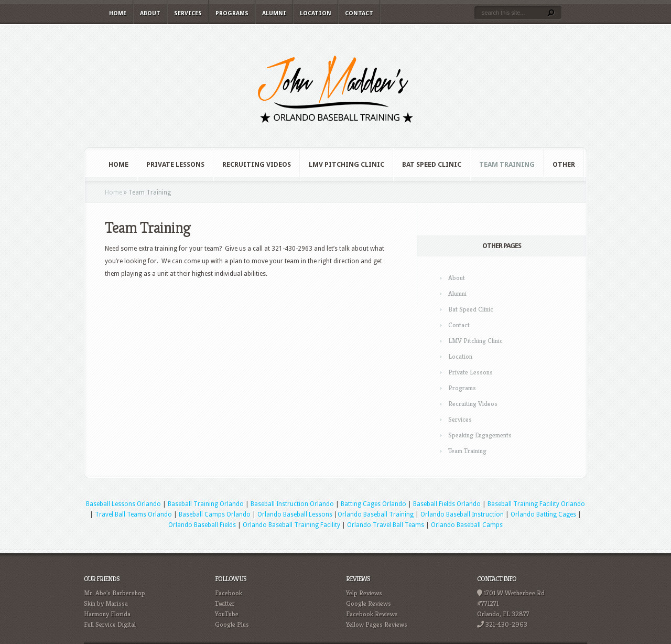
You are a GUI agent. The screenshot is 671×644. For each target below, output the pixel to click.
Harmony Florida (107, 614)
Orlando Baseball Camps (467, 525)
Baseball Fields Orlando (447, 504)
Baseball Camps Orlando (215, 514)
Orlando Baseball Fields (202, 525)
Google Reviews (369, 603)
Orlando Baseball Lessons (295, 514)
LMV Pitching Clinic (347, 164)
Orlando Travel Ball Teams (386, 525)
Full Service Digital (110, 624)
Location (316, 13)
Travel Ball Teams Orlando (133, 514)
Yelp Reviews (364, 593)
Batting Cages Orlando (374, 504)
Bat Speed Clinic (432, 164)
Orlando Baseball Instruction (462, 514)
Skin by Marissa (106, 603)
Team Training (507, 164)
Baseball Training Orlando (206, 504)
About (150, 13)
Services (188, 13)
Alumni (274, 13)
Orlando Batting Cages (543, 514)
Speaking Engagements (480, 435)
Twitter (225, 603)
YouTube (227, 614)
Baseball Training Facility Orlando (536, 504)
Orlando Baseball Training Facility (291, 525)
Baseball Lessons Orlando (123, 504)
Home (118, 13)
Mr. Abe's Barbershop (115, 593)
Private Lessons (175, 164)
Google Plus (232, 624)
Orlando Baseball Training (376, 514)
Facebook (229, 593)
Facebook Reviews (372, 614)
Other (564, 164)
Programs (232, 13)
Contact (359, 13)
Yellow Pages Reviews (377, 624)
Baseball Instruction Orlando (292, 504)
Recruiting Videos (257, 164)
